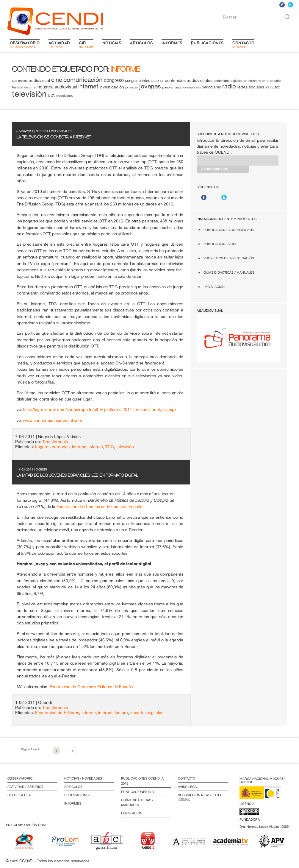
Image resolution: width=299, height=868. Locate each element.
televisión (125, 447)
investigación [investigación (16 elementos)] (112, 87)
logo (55, 20)
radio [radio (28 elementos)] (229, 86)
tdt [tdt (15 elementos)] (277, 87)
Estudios (59, 45)
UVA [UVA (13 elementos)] (51, 95)
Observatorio (20, 778)
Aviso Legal (188, 787)
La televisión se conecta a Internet (54, 137)
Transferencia (55, 442)
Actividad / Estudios (25, 787)
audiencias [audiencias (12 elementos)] (20, 81)
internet (96, 447)
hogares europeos (52, 447)
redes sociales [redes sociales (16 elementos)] (251, 87)
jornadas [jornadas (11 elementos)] (132, 87)
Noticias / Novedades (83, 778)
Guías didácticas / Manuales (229, 272)
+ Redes (243, 45)
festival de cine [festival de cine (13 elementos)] (24, 87)
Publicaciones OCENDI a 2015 (229, 230)
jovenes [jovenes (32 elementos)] (150, 86)
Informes (73, 803)
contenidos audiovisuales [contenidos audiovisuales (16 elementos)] (189, 80)
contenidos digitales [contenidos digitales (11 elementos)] (228, 81)
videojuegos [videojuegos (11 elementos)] (65, 96)
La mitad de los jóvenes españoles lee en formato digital (77, 475)
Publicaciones (77, 795)
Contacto (187, 778)
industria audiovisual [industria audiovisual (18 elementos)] (57, 87)
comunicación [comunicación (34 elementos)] (83, 80)
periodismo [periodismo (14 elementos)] (211, 87)
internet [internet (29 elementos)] (88, 86)
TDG (110, 447)
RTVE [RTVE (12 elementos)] (270, 87)
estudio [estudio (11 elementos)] (275, 81)
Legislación (214, 287)
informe (79, 447)
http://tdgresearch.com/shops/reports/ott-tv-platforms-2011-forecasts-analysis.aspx (100, 409)
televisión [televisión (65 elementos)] (29, 94)
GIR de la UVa (19, 795)
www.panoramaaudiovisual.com (53, 420)
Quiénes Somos (25, 45)
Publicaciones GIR (220, 244)
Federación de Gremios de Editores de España (100, 506)
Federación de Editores (57, 713)
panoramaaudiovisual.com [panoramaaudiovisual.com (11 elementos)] (181, 87)
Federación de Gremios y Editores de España (91, 687)
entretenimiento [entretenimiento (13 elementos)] (256, 81)
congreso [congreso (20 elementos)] (114, 80)
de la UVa (86, 45)
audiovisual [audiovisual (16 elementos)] (39, 80)
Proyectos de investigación (229, 258)
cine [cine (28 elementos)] (57, 80)
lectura (121, 713)
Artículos (73, 787)
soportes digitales (147, 713)
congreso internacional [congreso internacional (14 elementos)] (144, 81)
